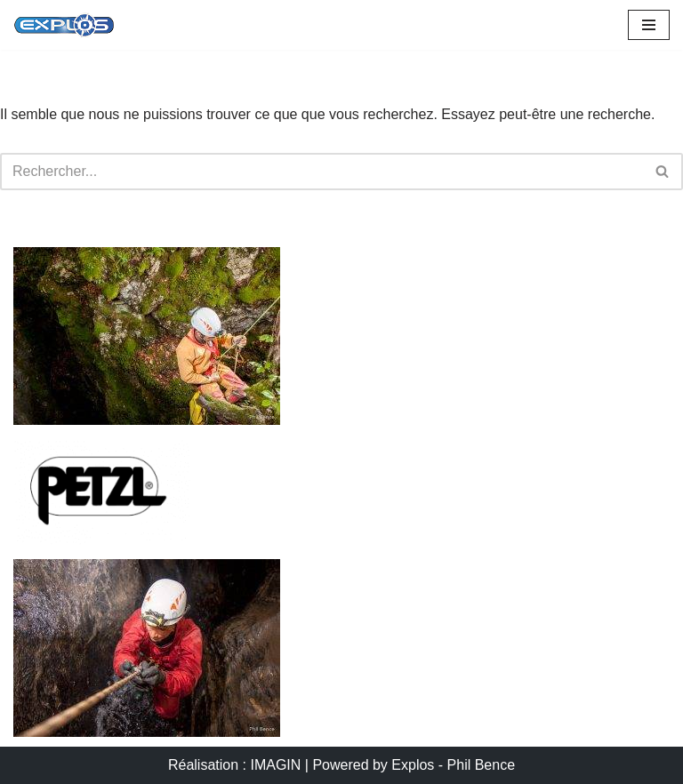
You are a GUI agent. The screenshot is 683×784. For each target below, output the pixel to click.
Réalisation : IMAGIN (234, 765)
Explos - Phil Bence (453, 765)
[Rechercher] (321, 172)
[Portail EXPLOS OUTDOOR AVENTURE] (64, 25)
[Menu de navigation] (649, 25)
